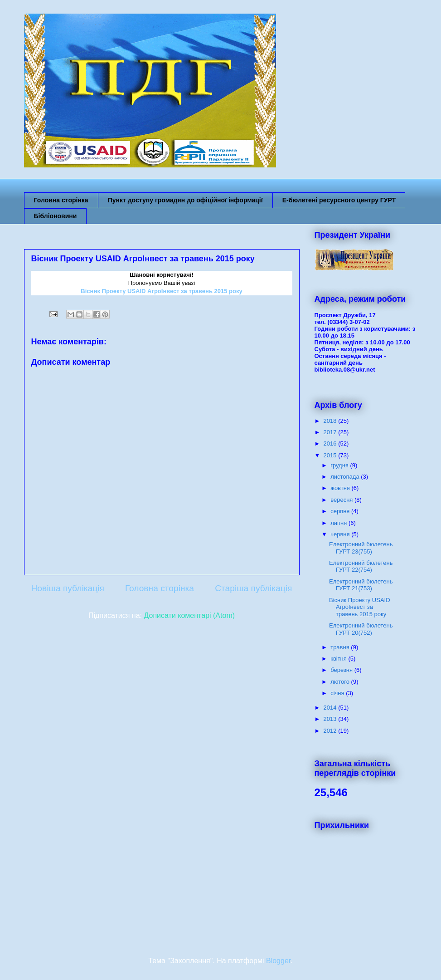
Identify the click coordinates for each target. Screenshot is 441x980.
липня (339, 523)
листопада (346, 477)
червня (341, 534)
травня (341, 647)
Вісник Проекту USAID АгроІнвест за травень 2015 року (360, 607)
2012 (331, 731)
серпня (341, 511)
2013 (331, 719)
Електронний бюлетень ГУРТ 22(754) (361, 566)
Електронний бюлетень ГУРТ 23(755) (361, 548)
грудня (340, 465)
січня (338, 693)
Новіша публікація (68, 588)
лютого (341, 682)
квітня (339, 659)
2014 (331, 708)
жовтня (341, 488)
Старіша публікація (253, 588)
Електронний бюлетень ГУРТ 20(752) (361, 629)
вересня (342, 500)
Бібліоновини (56, 216)
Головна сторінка (61, 200)
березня (342, 670)
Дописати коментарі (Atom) (190, 615)
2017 (331, 432)
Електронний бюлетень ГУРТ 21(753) (361, 585)
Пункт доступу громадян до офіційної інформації (185, 200)
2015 (331, 455)
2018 (331, 421)
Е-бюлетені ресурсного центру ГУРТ (339, 200)
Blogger (278, 961)
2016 (331, 443)
